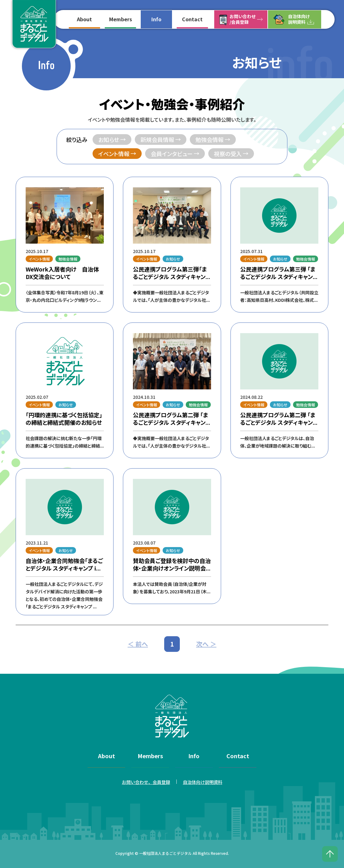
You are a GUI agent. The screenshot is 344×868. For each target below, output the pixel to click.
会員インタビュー (172, 154)
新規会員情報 (157, 140)
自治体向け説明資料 (299, 19)
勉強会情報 (210, 140)
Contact (192, 19)
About (84, 19)
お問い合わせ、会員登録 (146, 782)
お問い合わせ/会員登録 (243, 19)
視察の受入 (228, 154)
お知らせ (109, 140)
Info (156, 19)
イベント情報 (114, 154)
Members (121, 19)
